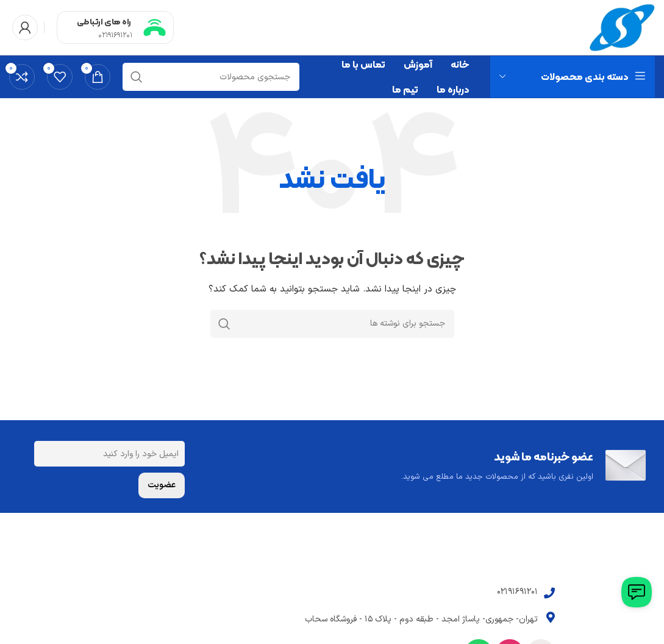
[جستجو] (211, 77)
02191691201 (115, 35)
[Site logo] (622, 27)
